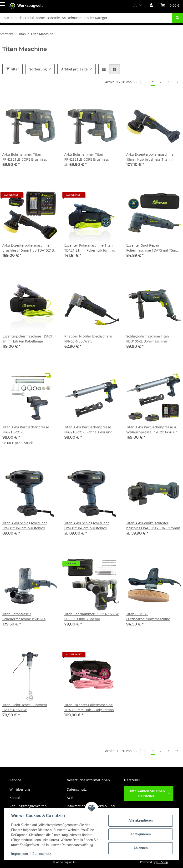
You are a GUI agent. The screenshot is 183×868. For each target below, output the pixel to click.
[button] (151, 5)
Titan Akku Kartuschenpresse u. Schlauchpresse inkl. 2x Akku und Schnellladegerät (153, 430)
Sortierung (38, 69)
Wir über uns (20, 789)
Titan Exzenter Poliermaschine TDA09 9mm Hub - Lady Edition (89, 707)
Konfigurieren (140, 834)
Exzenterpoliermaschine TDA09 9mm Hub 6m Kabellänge (27, 339)
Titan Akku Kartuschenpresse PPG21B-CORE (26, 430)
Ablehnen (140, 848)
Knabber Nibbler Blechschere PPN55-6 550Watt (88, 339)
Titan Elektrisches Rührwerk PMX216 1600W (25, 707)
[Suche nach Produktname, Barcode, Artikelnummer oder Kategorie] (178, 18)
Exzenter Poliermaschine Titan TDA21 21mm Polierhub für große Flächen (91, 248)
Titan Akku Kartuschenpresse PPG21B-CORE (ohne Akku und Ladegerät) (88, 430)
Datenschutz (42, 854)
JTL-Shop (162, 862)
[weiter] (176, 82)
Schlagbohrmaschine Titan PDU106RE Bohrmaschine (148, 339)
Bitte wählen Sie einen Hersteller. (147, 794)
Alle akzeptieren (140, 820)
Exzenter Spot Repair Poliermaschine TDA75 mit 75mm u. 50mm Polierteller (153, 248)
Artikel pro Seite (74, 69)
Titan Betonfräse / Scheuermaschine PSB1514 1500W (24, 617)
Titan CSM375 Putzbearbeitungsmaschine (148, 616)
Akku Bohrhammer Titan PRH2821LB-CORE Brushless (25, 157)
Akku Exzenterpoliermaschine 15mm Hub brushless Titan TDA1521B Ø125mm (150, 157)
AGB (70, 798)
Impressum (20, 854)
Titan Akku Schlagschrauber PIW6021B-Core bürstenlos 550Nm (25, 526)
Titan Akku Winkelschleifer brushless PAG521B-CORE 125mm (153, 526)
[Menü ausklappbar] (2, 3)
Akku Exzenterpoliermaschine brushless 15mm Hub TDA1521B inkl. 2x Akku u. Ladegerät (28, 248)
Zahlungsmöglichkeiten (28, 806)
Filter (13, 69)
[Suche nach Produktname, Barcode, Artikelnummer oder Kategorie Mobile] (86, 18)
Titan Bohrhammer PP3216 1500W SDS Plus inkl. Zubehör (91, 616)
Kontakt (16, 798)
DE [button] (135, 5)
